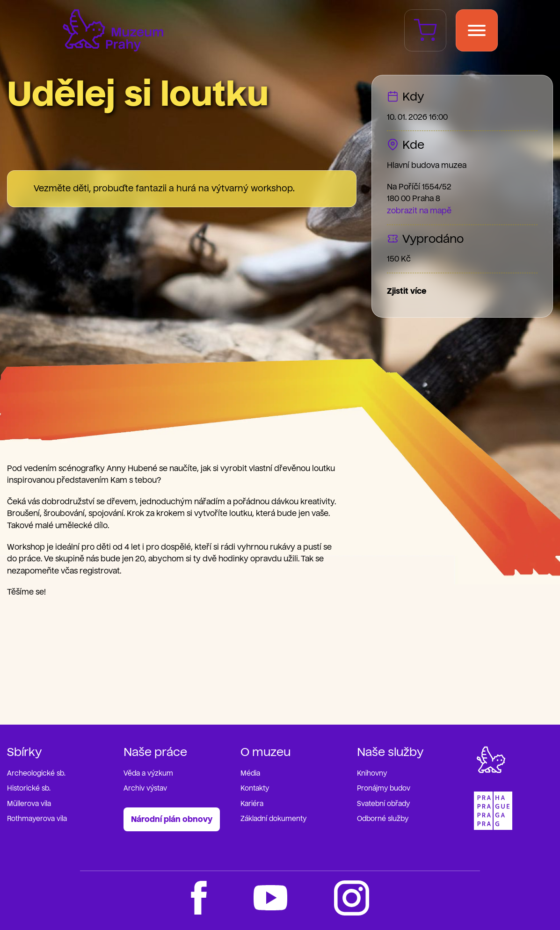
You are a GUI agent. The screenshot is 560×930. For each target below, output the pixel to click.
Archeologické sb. (36, 774)
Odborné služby (383, 819)
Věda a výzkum (148, 774)
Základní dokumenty (273, 819)
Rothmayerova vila (37, 819)
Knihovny (372, 774)
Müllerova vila (29, 804)
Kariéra (252, 804)
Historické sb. (29, 788)
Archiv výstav (145, 788)
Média (250, 774)
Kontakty (255, 788)
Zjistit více (407, 291)
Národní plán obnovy (172, 819)
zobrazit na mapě (419, 211)
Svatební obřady (383, 804)
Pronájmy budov (384, 788)
